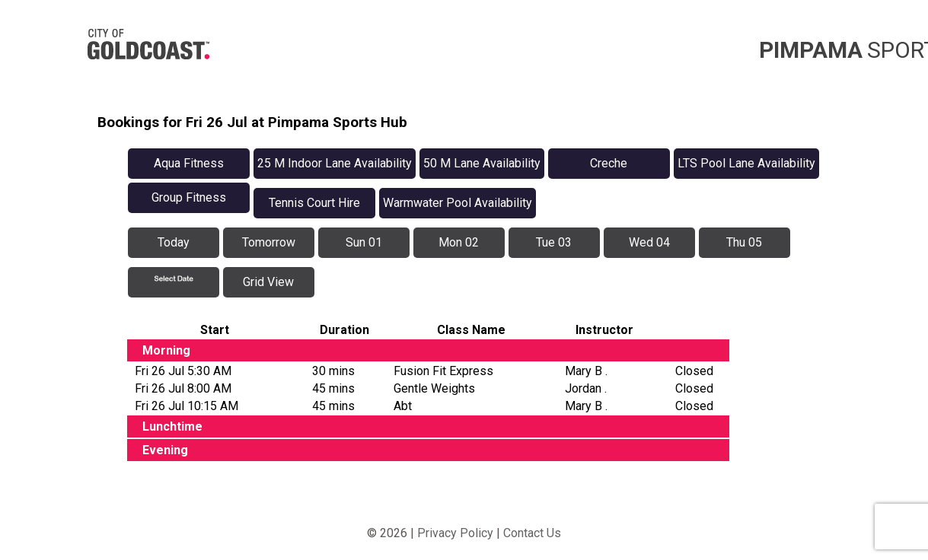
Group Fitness (189, 197)
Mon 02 (459, 242)
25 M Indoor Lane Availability (335, 163)
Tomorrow (269, 242)
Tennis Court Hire (314, 203)
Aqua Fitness (189, 163)
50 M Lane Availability (482, 163)
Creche (609, 163)
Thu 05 (744, 242)
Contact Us (532, 533)
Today (174, 242)
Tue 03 (554, 242)
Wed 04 (649, 242)
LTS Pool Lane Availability (746, 163)
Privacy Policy (455, 533)
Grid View (268, 282)
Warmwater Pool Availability (458, 203)
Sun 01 (364, 242)
